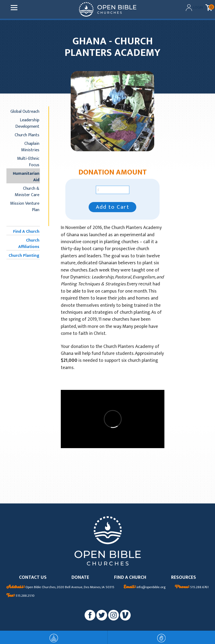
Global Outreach (25, 111)
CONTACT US (33, 578)
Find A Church (26, 231)
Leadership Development (27, 123)
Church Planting (24, 255)
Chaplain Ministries (30, 147)
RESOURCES (184, 578)
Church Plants (27, 135)
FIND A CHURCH (130, 578)
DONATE (80, 578)
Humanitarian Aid (26, 177)
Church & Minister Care (27, 192)
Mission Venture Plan (25, 207)
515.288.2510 (20, 596)
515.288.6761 (192, 587)
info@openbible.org (145, 587)
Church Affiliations (29, 243)
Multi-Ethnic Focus (28, 162)
